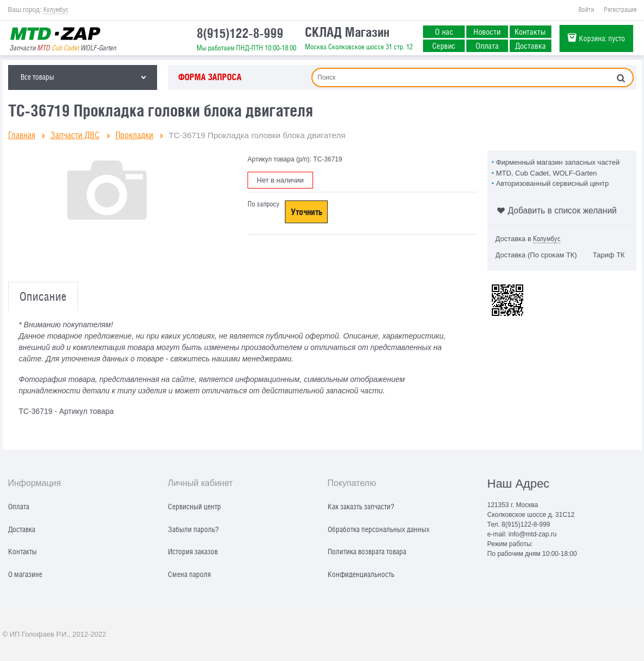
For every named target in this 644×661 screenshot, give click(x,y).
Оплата (487, 46)
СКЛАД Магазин (347, 32)
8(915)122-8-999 (240, 33)
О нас (444, 31)
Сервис (444, 46)
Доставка (531, 46)
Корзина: (602, 38)
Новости (487, 31)
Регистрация (620, 10)
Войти (586, 10)
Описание (43, 297)
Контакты (530, 31)
